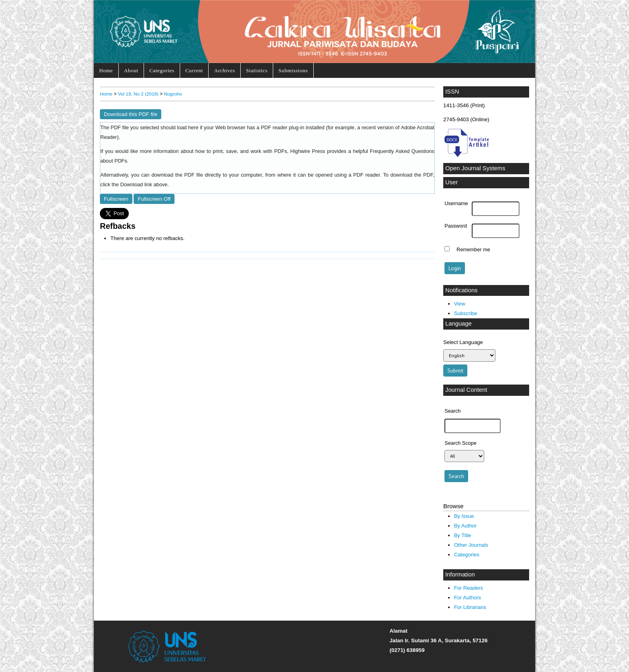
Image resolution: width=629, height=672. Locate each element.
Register (517, 11)
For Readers (469, 588)
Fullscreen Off (154, 199)
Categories (162, 70)
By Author (466, 526)
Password (456, 226)
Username (456, 204)
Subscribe (466, 313)
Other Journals (471, 545)
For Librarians (470, 607)
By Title (463, 535)
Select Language (463, 342)
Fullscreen (116, 199)
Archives (225, 70)
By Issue (464, 516)
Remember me (473, 250)
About (131, 70)
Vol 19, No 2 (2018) (138, 94)
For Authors (468, 598)
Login (493, 11)
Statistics (257, 70)
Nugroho (173, 94)
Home (106, 70)
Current (194, 70)
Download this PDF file (131, 114)
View (460, 304)
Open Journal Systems (475, 168)
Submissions (293, 70)
